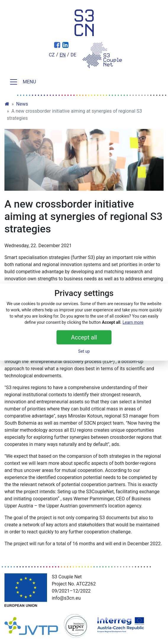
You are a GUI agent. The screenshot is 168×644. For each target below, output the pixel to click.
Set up (84, 351)
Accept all (84, 337)
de (74, 55)
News (22, 104)
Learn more (133, 322)
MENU (23, 82)
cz (52, 55)
